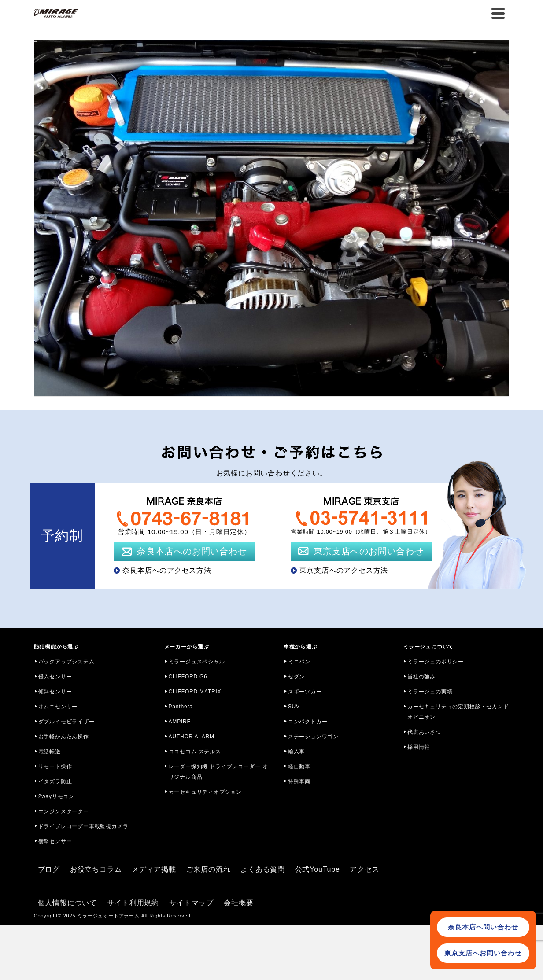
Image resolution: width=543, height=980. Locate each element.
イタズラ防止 (55, 781)
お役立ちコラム (96, 869)
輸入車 (296, 752)
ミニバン (299, 662)
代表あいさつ (424, 732)
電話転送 (50, 752)
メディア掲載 (154, 869)
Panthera (181, 707)
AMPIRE (180, 722)
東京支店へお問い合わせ (483, 953)
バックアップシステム (66, 662)
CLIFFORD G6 (188, 677)
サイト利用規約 (133, 903)
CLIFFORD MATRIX (195, 692)
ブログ (49, 869)
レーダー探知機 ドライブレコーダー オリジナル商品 (218, 772)
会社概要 (238, 903)
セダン (296, 677)
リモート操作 (55, 766)
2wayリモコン (56, 796)
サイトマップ (191, 903)
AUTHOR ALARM (192, 737)
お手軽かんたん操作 (64, 737)
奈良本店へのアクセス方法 (167, 570)
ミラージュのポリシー (436, 662)
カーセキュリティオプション (205, 792)
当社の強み (421, 677)
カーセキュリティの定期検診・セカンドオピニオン (458, 712)
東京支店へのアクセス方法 (344, 570)
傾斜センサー (55, 692)
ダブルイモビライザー (66, 722)
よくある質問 (263, 869)
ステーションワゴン (313, 737)
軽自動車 (299, 766)
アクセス (364, 869)
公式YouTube (318, 869)
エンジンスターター (64, 811)
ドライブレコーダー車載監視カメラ (83, 826)
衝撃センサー (55, 841)
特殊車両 (299, 781)
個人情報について (67, 903)
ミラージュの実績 (430, 692)
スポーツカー (305, 692)
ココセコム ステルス (195, 752)
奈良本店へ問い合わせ (483, 927)
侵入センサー (55, 677)
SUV (294, 707)
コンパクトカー (308, 722)
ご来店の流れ (209, 869)
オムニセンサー (58, 707)
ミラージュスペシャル (197, 662)
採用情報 (419, 747)
